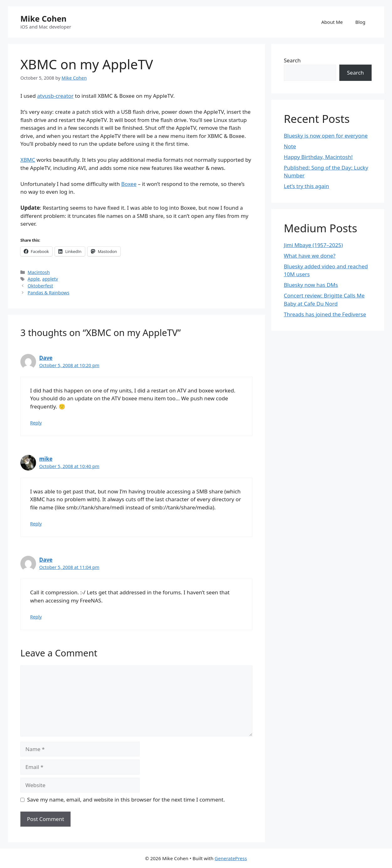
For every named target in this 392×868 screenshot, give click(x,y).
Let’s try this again (306, 186)
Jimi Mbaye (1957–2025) (313, 245)
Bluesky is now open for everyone (326, 136)
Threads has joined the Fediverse (325, 314)
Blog (360, 22)
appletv (50, 279)
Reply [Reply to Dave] (36, 423)
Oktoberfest (40, 286)
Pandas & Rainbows (48, 293)
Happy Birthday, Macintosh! (318, 157)
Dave (46, 358)
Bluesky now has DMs (311, 285)
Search (292, 60)
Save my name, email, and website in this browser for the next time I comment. (126, 800)
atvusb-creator (55, 96)
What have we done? (310, 256)
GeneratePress (231, 858)
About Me (332, 22)
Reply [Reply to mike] (36, 524)
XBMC (28, 160)
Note (290, 146)
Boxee (129, 184)
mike (46, 459)
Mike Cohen (43, 18)
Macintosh (39, 272)
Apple (34, 279)
